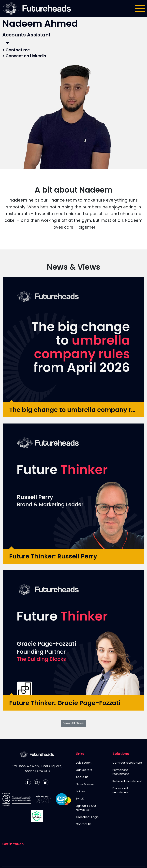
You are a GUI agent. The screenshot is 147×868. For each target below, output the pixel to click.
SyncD (80, 799)
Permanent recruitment (121, 772)
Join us (81, 791)
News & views (85, 784)
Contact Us (84, 824)
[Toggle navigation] (140, 8)
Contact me (18, 50)
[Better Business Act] (43, 799)
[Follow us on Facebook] (28, 782)
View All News (73, 723)
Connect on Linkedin (26, 56)
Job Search (84, 763)
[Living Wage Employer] (63, 799)
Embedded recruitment (121, 790)
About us (82, 777)
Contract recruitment (127, 763)
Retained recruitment (127, 781)
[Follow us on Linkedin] (46, 782)
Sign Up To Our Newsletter (86, 808)
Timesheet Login (87, 817)
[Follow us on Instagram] (37, 782)
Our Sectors (84, 770)
